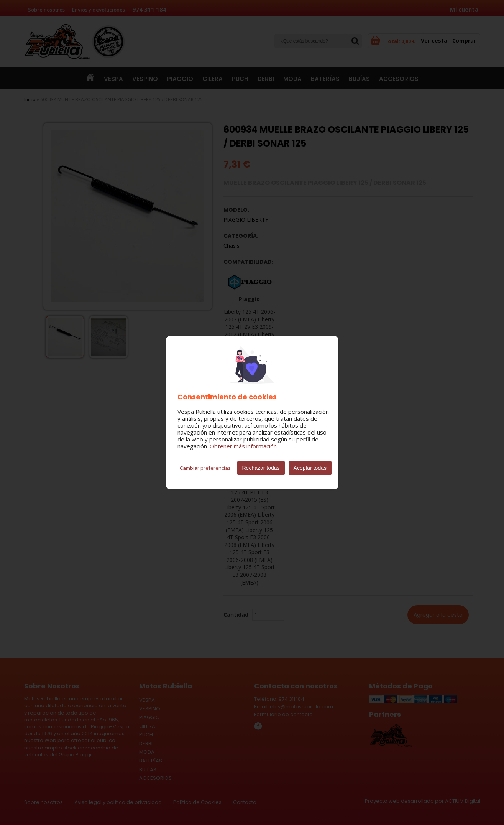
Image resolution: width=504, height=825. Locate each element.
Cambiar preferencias (205, 468)
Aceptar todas (310, 468)
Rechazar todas (261, 468)
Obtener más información (243, 446)
